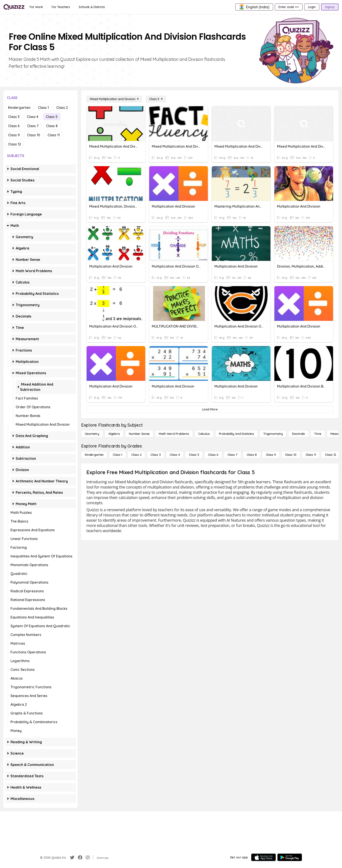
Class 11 (54, 135)
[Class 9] (271, 455)
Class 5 (52, 117)
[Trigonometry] (273, 434)
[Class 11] (311, 455)
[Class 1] (117, 455)
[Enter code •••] (289, 7)
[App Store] (263, 857)
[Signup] (330, 7)
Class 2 (62, 108)
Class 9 (14, 135)
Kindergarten (19, 108)
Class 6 (14, 126)
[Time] (318, 434)
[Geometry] (92, 434)
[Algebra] (114, 434)
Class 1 (43, 108)
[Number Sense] (139, 434)
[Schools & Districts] (92, 7)
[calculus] (204, 434)
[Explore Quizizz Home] (14, 7)
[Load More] (210, 409)
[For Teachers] (61, 7)
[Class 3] (156, 455)
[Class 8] (252, 455)
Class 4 (33, 117)
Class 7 (33, 126)
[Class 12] (331, 455)
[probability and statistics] (237, 434)
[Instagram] (88, 858)
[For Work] (36, 7)
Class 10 (34, 135)
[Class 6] (213, 455)
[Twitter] (72, 858)
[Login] (312, 7)
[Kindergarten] (94, 455)
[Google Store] (290, 857)
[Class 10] (291, 455)
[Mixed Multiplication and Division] (114, 99)
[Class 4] (175, 455)
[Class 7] (233, 455)
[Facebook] (80, 858)
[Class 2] (136, 455)
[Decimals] (298, 434)
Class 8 (52, 126)
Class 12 (15, 144)
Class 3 (14, 117)
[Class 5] (156, 99)
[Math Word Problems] (174, 434)
